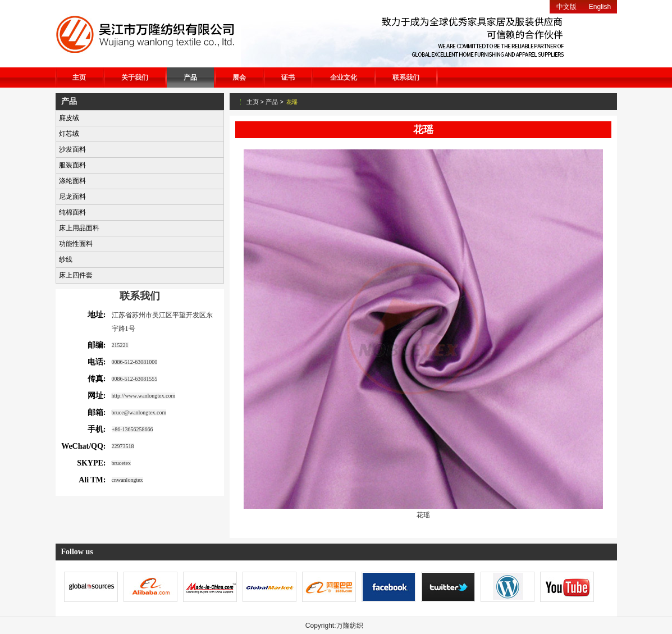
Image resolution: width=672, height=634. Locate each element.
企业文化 (344, 77)
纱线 (66, 259)
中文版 (566, 7)
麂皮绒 (69, 118)
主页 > (255, 102)
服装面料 (72, 165)
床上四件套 (76, 275)
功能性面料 (76, 244)
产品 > (274, 102)
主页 (79, 77)
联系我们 (406, 77)
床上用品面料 (79, 228)
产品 (190, 77)
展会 (239, 77)
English (600, 7)
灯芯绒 (69, 134)
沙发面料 (72, 149)
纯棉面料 (72, 212)
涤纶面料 (72, 181)
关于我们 (135, 77)
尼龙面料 (72, 197)
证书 (288, 77)
